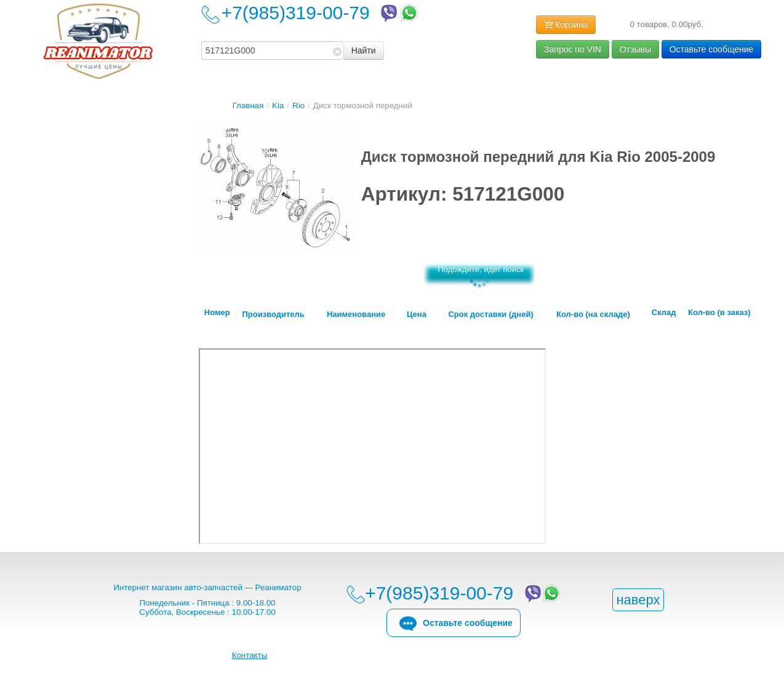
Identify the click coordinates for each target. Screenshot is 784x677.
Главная (248, 106)
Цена (417, 314)
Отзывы (635, 49)
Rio (298, 106)
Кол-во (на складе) (593, 314)
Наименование (356, 314)
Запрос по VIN (573, 49)
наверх (638, 600)
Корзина (566, 25)
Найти (364, 50)
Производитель (273, 314)
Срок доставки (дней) (490, 314)
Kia (278, 106)
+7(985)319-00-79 (321, 13)
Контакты (250, 655)
